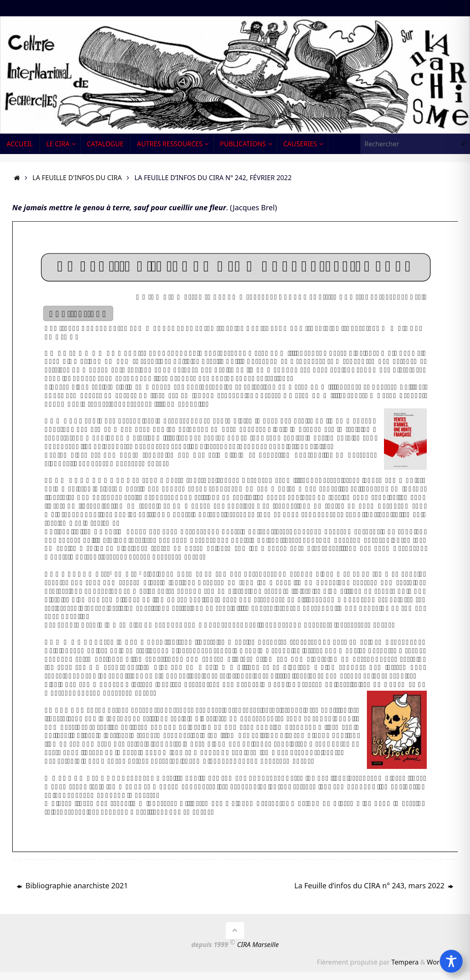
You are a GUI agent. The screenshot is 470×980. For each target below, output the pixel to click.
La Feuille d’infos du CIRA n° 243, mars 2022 (374, 885)
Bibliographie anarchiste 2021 (72, 885)
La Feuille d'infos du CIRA (77, 178)
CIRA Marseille (258, 945)
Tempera (405, 962)
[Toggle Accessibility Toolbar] (451, 961)
